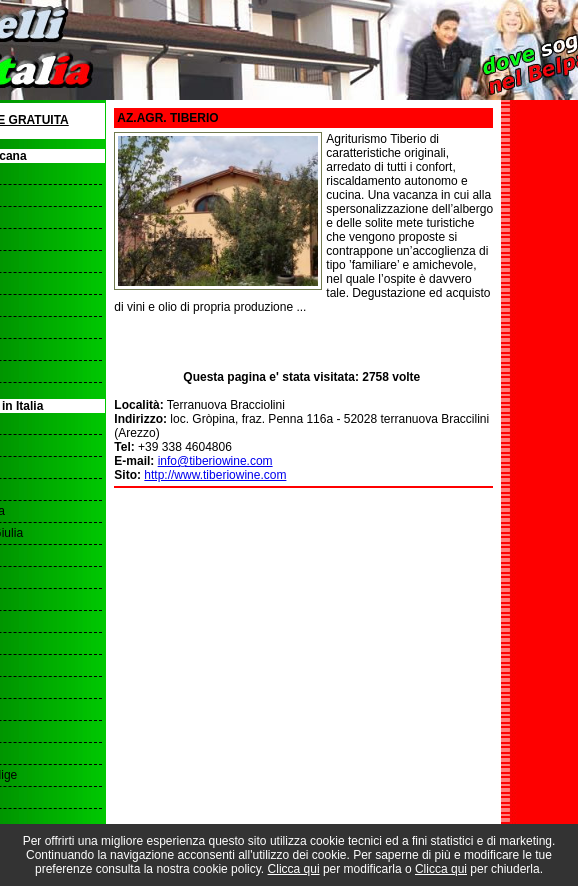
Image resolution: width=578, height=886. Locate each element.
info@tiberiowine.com (215, 461)
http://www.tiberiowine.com (215, 475)
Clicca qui (294, 869)
